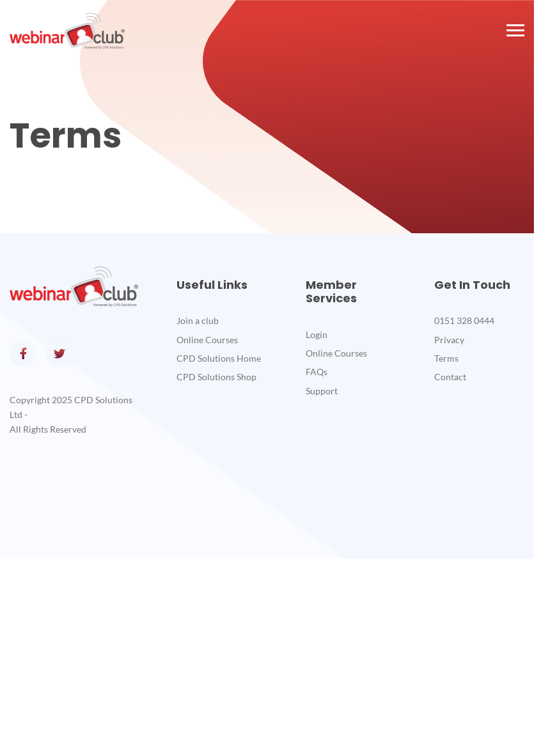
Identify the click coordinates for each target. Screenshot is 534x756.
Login (317, 335)
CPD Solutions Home (219, 358)
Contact (450, 377)
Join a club (198, 320)
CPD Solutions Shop (216, 377)
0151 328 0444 (464, 320)
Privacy (449, 340)
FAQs (317, 372)
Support (322, 391)
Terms (446, 358)
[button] (515, 31)
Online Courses (207, 340)
